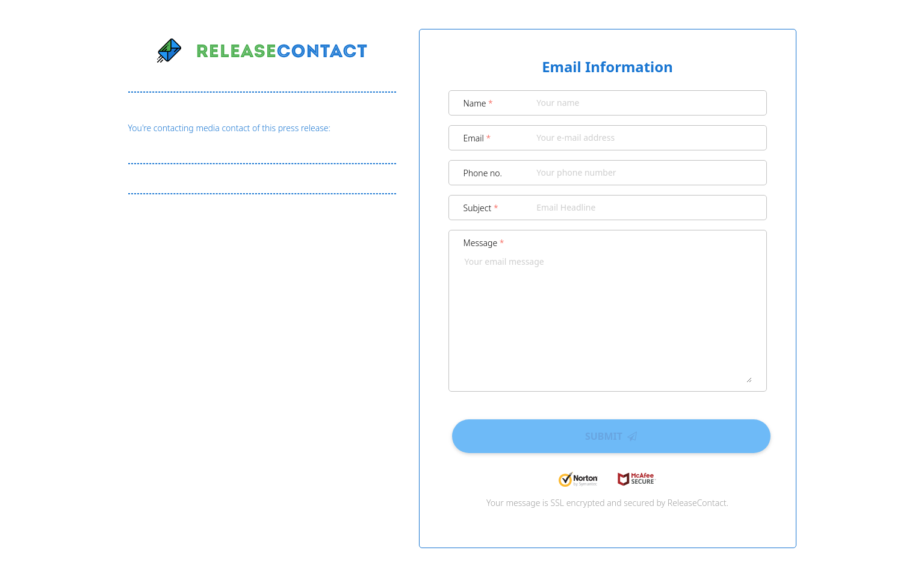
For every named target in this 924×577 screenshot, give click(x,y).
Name (478, 103)
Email (477, 138)
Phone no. (483, 173)
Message (484, 243)
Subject (481, 208)
